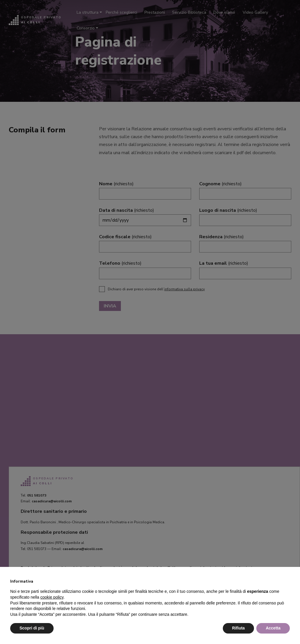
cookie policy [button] (52, 597)
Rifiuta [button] (239, 628)
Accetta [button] (273, 628)
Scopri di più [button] (32, 628)
